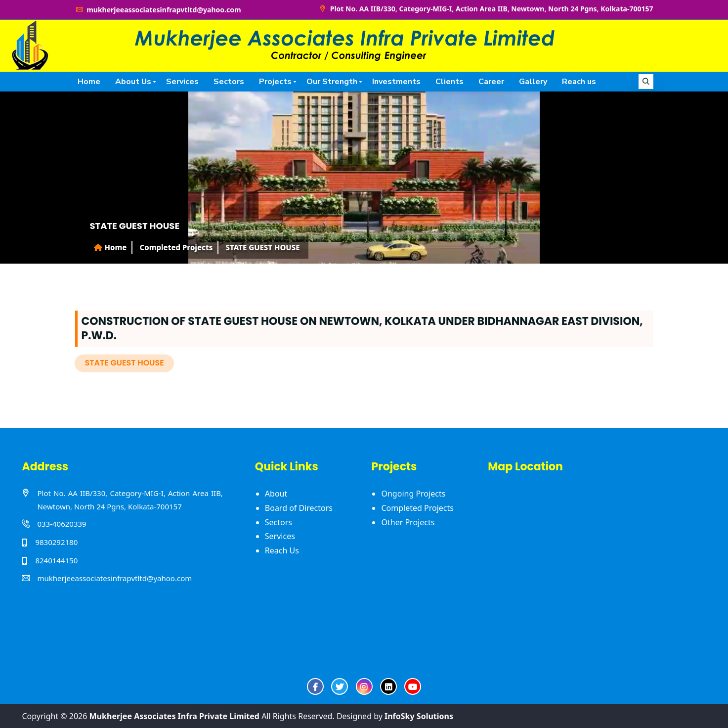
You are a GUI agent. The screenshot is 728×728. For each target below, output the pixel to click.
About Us (133, 82)
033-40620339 (62, 524)
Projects (275, 82)
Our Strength (332, 82)
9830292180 (56, 542)
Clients (450, 82)
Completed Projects (417, 508)
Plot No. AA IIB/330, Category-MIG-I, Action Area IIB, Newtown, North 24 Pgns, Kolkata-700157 (486, 9)
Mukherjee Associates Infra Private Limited (174, 716)
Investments (396, 82)
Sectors (229, 82)
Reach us (579, 82)
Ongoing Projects (413, 494)
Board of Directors (299, 508)
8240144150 (56, 560)
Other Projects (408, 522)
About (276, 494)
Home (89, 82)
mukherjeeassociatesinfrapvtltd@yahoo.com (158, 10)
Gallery (533, 82)
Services (182, 82)
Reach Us (282, 550)
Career (491, 82)
